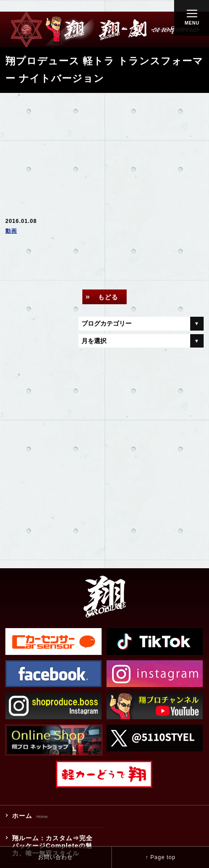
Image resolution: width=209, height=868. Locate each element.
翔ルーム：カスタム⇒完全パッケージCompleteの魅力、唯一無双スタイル (52, 846)
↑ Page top (160, 857)
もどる (108, 297)
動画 (11, 231)
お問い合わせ (55, 857)
